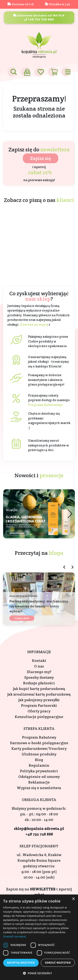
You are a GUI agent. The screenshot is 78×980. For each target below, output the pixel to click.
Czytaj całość (22, 618)
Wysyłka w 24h (58, 4)
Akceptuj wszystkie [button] (21, 963)
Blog (39, 760)
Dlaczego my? (39, 672)
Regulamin (39, 765)
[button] (70, 514)
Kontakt (39, 661)
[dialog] (39, 937)
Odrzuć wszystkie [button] (58, 963)
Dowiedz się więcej (34, 324)
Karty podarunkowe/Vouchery (39, 748)
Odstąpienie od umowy (39, 777)
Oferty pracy (39, 711)
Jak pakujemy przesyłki (39, 700)
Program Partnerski (39, 705)
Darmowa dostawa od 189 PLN (39, 15)
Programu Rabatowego (45, 405)
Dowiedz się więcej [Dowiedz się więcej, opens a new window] (15, 936)
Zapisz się (41, 158)
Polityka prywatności (39, 771)
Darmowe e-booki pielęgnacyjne (39, 743)
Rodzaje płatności (39, 683)
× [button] (73, 899)
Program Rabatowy (39, 737)
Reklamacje (39, 782)
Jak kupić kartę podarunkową (39, 689)
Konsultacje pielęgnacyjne (39, 717)
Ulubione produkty (39, 754)
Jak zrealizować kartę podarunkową (39, 694)
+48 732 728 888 (39, 19)
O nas (39, 666)
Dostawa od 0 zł (20, 4)
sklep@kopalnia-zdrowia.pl (39, 829)
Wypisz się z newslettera (39, 788)
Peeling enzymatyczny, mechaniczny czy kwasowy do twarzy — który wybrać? (39, 606)
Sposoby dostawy (39, 677)
